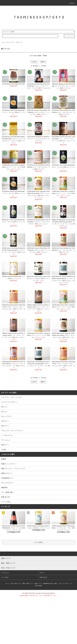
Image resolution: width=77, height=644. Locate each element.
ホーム (4, 42)
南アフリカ (20, 42)
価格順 (39, 56)
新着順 (45, 56)
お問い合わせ (43, 577)
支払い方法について (16, 583)
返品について (38, 583)
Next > (43, 62)
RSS (37, 586)
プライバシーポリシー (64, 583)
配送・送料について (28, 583)
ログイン (42, 573)
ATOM (40, 586)
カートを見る (5, 577)
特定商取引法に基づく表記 (50, 583)
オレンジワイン (11, 42)
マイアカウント (5, 573)
